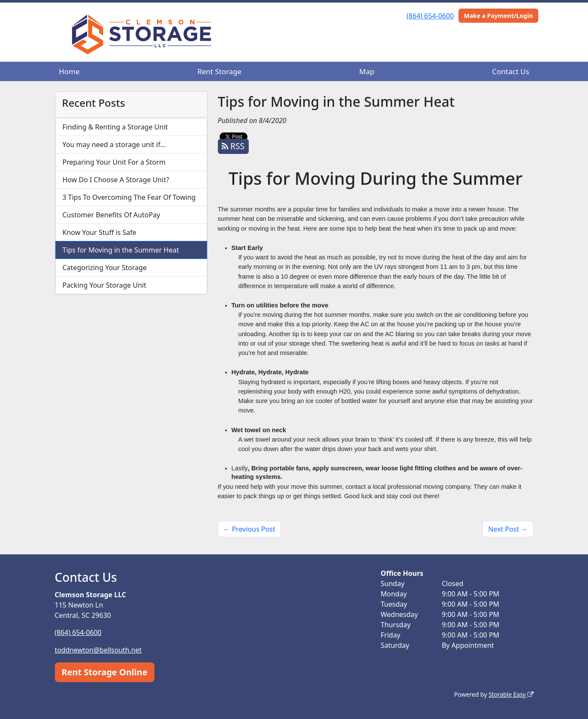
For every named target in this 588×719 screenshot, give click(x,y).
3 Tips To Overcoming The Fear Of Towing (129, 197)
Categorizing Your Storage (105, 268)
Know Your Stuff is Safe (100, 232)
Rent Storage (219, 71)
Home (69, 71)
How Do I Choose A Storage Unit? (116, 180)
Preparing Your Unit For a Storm (114, 162)
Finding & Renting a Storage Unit (115, 127)
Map (367, 71)
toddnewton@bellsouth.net (99, 650)
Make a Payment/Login (498, 16)
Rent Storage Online (105, 671)
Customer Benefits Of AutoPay (112, 215)
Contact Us (511, 71)
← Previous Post (249, 529)
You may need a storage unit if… (114, 144)
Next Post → (508, 529)
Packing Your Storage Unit (105, 285)
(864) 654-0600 (430, 16)
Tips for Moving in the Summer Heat (121, 250)
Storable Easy (511, 693)
